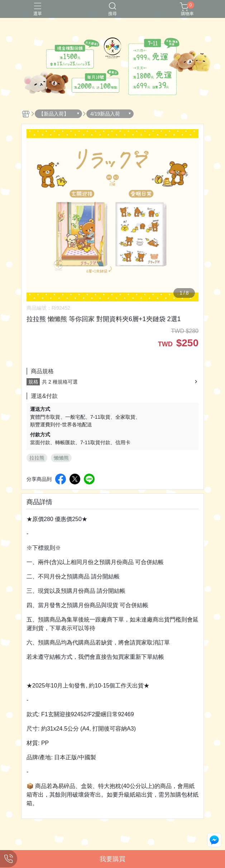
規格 (33, 382)
